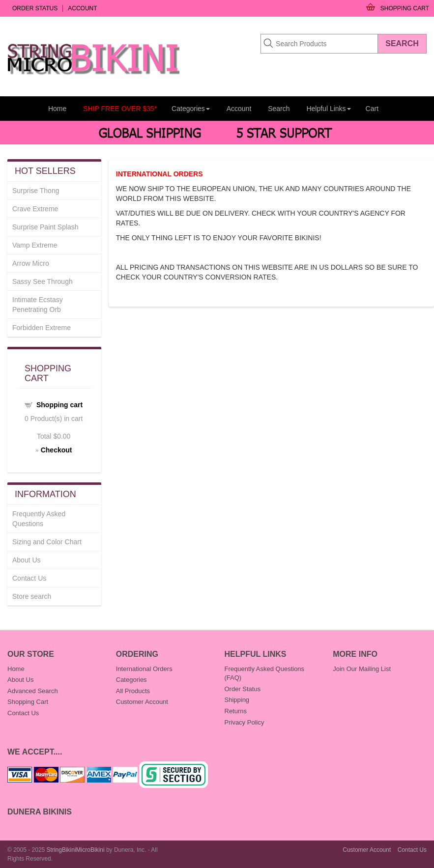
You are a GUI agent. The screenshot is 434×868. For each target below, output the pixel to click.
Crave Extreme (35, 209)
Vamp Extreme (35, 245)
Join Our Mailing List (362, 669)
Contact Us (29, 578)
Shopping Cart (405, 8)
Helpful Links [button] (328, 109)
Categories (131, 680)
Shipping (237, 700)
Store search (32, 596)
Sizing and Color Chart (47, 542)
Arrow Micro (31, 263)
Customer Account (142, 702)
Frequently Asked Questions (39, 519)
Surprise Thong (36, 191)
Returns (236, 711)
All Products (133, 691)
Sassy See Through (43, 281)
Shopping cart (59, 405)
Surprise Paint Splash (45, 227)
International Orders (144, 669)
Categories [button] (191, 109)
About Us (27, 560)
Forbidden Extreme (42, 328)
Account (82, 8)
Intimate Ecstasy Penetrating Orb (38, 305)
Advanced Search (33, 691)
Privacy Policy (245, 722)
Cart (372, 109)
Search (279, 109)
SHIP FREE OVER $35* (120, 109)
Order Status (35, 8)
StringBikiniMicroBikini (76, 850)
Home (57, 109)
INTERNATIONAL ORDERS (159, 174)
